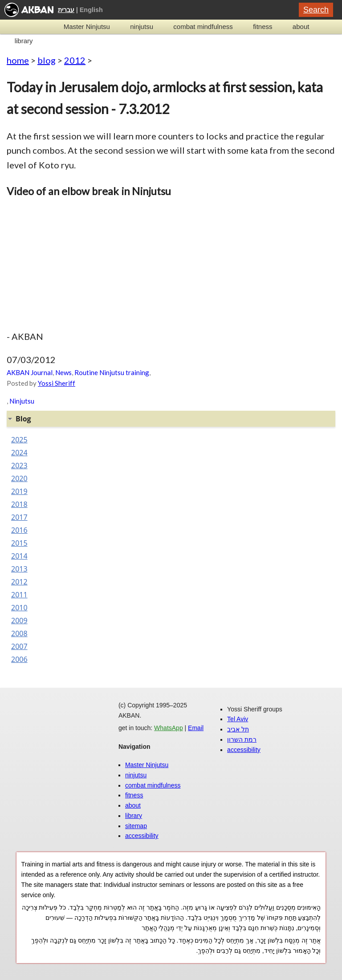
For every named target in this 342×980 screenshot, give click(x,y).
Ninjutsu (22, 401)
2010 (19, 608)
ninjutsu (142, 27)
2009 (19, 621)
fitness (263, 27)
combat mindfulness (203, 27)
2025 (19, 440)
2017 (19, 517)
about (301, 27)
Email (196, 728)
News (63, 372)
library (24, 41)
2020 (19, 478)
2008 (19, 633)
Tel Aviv (238, 719)
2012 (75, 60)
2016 (19, 530)
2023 (19, 465)
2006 (19, 659)
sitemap (136, 826)
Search (316, 10)
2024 (19, 453)
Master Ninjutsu (87, 27)
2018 (19, 504)
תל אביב (238, 729)
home (18, 60)
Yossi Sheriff (57, 383)
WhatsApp (169, 728)
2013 (19, 569)
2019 (19, 491)
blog (47, 60)
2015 (19, 543)
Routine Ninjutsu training (112, 372)
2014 (19, 556)
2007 (19, 646)
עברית (66, 10)
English (91, 10)
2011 (19, 595)
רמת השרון (242, 739)
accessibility (142, 836)
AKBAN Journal (30, 372)
